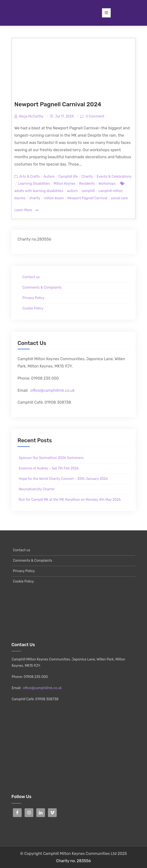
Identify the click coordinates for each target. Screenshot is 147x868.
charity (35, 198)
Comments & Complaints (42, 288)
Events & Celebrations (114, 177)
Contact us (31, 277)
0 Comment (95, 116)
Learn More (26, 210)
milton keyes (54, 198)
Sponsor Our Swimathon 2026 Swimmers (51, 458)
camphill (88, 191)
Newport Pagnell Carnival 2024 (58, 104)
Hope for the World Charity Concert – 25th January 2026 (63, 479)
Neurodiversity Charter (37, 489)
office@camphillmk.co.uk (52, 390)
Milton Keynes (64, 184)
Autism (49, 177)
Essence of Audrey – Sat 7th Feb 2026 (49, 468)
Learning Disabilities (34, 184)
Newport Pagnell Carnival (87, 198)
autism (72, 191)
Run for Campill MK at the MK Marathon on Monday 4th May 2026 (70, 500)
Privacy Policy (33, 298)
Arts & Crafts (29, 177)
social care (119, 198)
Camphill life (68, 177)
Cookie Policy (33, 308)
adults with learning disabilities (39, 191)
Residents (87, 184)
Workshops (107, 184)
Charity (87, 177)
